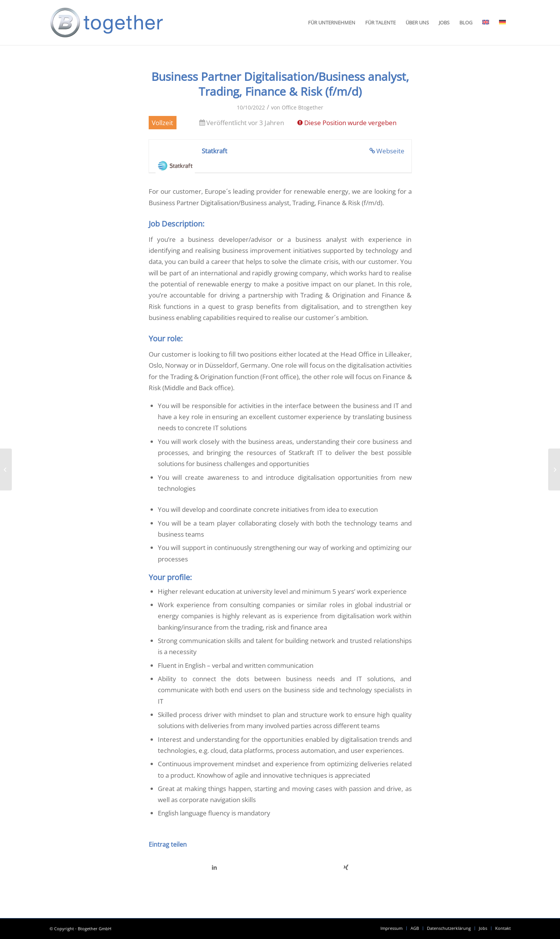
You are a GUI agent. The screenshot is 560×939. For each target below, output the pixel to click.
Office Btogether (302, 107)
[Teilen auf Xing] (346, 867)
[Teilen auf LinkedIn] (215, 867)
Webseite (390, 151)
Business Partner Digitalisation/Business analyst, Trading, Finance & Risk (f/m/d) (280, 84)
